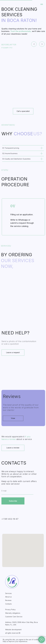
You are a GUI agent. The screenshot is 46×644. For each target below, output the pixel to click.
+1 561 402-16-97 (10, 519)
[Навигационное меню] (42, 4)
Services (8, 593)
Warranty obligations (13, 613)
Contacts (8, 604)
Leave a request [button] (13, 353)
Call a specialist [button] (23, 111)
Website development (13, 630)
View (13, 418)
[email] (17, 491)
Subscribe (13, 501)
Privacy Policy (10, 610)
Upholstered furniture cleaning (23, 311)
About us (8, 597)
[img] (23, 300)
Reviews (8, 600)
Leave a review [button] (13, 448)
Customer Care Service (14, 617)
